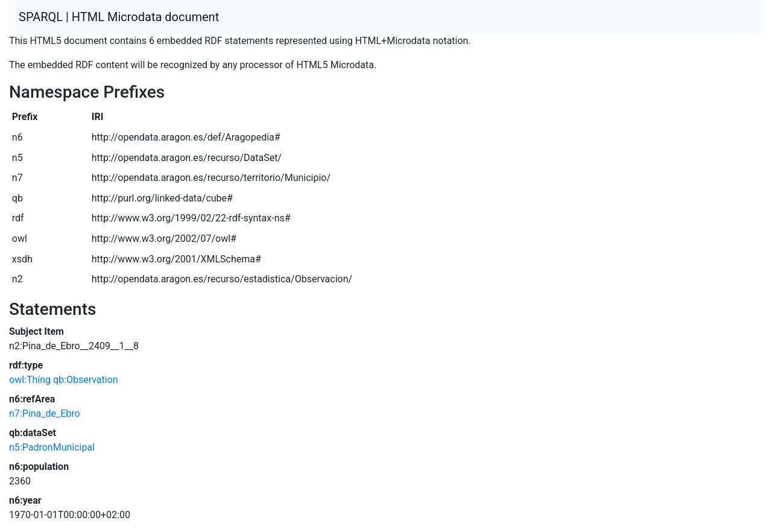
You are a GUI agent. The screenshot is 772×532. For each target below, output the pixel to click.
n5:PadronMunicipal (52, 447)
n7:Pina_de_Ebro (45, 413)
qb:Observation (86, 380)
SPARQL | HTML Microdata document (119, 17)
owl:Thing (30, 380)
